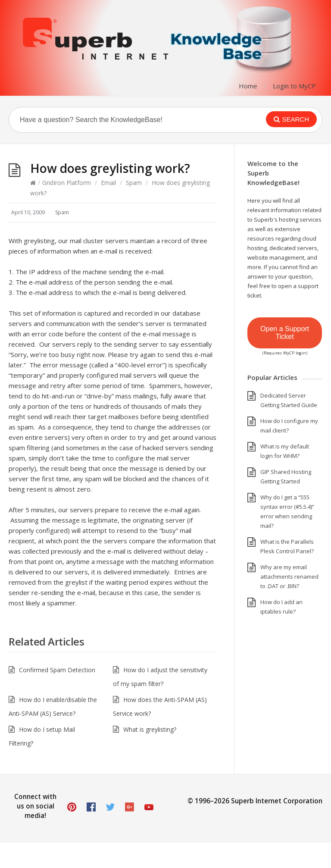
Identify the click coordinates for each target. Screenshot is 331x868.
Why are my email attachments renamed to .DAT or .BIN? (289, 577)
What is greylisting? (150, 729)
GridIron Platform (67, 183)
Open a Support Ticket (285, 333)
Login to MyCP (294, 86)
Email (108, 183)
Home (248, 86)
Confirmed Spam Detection (57, 670)
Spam (134, 183)
